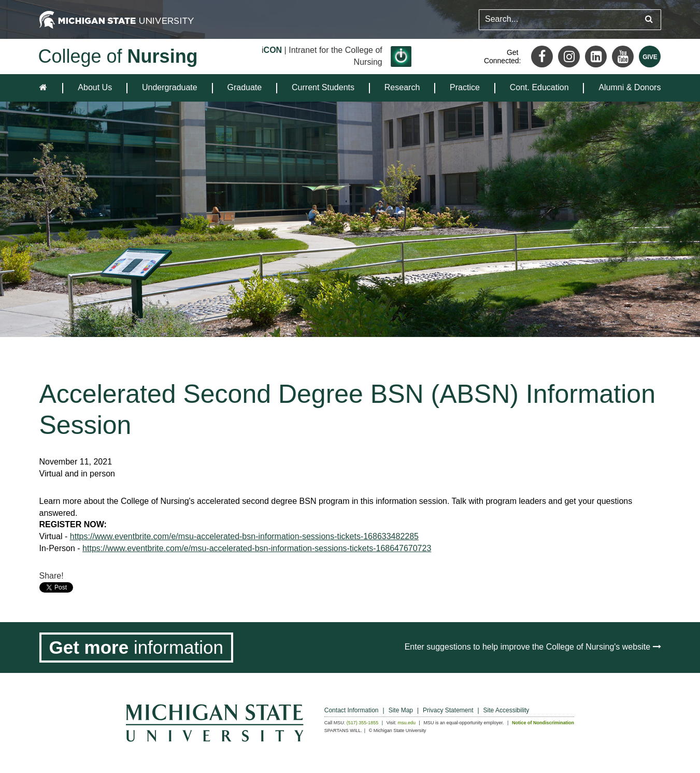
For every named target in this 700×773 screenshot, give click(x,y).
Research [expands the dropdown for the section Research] (402, 87)
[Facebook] (542, 57)
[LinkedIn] (596, 57)
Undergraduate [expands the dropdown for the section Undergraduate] (170, 87)
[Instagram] (569, 57)
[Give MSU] (650, 57)
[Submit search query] (649, 19)
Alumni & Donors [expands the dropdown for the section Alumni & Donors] (630, 87)
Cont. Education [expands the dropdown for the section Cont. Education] (539, 87)
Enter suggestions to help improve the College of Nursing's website (533, 647)
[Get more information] (137, 648)
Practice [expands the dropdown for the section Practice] (465, 87)
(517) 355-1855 (363, 723)
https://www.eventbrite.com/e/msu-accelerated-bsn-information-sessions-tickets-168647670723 (257, 548)
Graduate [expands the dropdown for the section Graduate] (245, 87)
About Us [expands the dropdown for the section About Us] (95, 87)
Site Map (401, 710)
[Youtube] (623, 57)
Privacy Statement (448, 710)
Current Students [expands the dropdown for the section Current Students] (323, 87)
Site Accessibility (506, 710)
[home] (45, 88)
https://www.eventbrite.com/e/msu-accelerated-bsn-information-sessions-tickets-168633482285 (244, 536)
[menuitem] (95, 88)
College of (118, 56)
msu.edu (407, 723)
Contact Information (352, 710)
